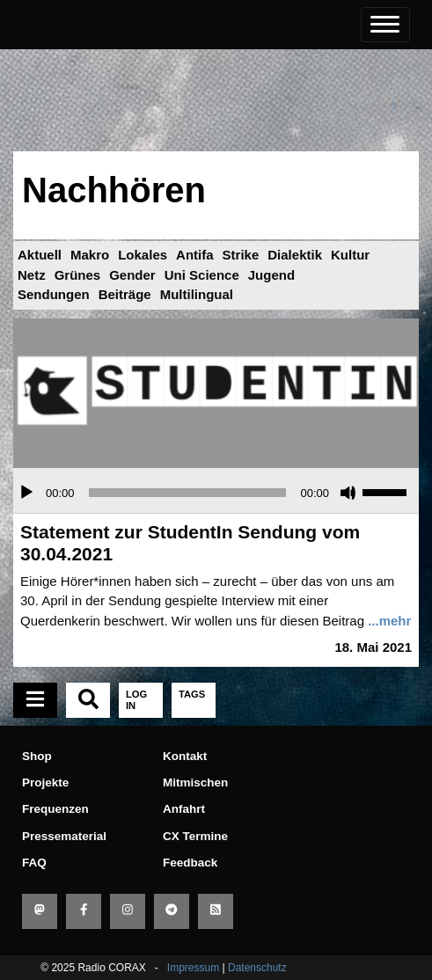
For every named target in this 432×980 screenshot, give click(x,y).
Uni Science (202, 275)
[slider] (188, 493)
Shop (37, 756)
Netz (32, 275)
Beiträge (125, 294)
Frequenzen (55, 809)
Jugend (271, 275)
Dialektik (295, 255)
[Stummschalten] (348, 493)
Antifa (195, 255)
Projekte (45, 783)
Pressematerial (64, 836)
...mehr (389, 621)
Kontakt (185, 756)
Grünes (78, 275)
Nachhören (114, 190)
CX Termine (195, 836)
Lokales (143, 255)
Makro (90, 255)
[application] (216, 493)
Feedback (190, 863)
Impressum (193, 968)
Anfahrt (184, 809)
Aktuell (40, 255)
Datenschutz (257, 968)
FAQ (34, 863)
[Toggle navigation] (385, 25)
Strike (241, 255)
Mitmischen (195, 783)
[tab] (35, 700)
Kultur (350, 255)
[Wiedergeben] (26, 493)
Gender (132, 275)
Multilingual (197, 294)
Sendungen (54, 294)
